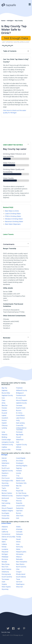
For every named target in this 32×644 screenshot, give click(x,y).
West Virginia (6, 587)
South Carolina (7, 577)
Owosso (4, 408)
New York (5, 567)
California (5, 532)
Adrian (4, 506)
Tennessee (5, 579)
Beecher (5, 405)
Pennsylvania (6, 574)
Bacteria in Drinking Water (14, 222)
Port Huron (6, 478)
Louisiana (5, 549)
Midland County (22, 390)
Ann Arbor (20, 461)
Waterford (20, 440)
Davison (4, 410)
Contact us (8, 623)
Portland (19, 432)
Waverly (5, 435)
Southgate (5, 513)
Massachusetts (21, 552)
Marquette (5, 518)
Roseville (19, 503)
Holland (19, 471)
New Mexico (20, 564)
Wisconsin (19, 587)
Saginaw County (7, 395)
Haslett (4, 423)
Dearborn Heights (22, 496)
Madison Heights (7, 511)
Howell (19, 437)
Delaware (19, 534)
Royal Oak (20, 491)
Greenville (20, 425)
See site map (6, 632)
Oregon (19, 572)
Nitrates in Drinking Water (14, 219)
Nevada (4, 562)
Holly (18, 420)
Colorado (19, 532)
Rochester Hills (21, 483)
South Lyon (6, 468)
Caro (3, 398)
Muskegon (20, 463)
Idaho (4, 542)
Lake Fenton (20, 418)
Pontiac (19, 450)
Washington (20, 584)
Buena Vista (6, 393)
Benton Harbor (7, 493)
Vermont (19, 582)
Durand (4, 413)
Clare (3, 400)
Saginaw (5, 390)
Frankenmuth (21, 395)
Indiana (4, 544)
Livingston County (8, 442)
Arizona (4, 529)
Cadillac (4, 447)
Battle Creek (20, 481)
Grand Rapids (21, 458)
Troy (18, 476)
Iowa (18, 544)
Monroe (19, 501)
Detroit (4, 458)
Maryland (5, 552)
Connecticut (6, 534)
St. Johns (19, 413)
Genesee (19, 405)
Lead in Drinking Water (13, 214)
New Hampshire (22, 562)
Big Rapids (20, 435)
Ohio (18, 569)
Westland (19, 478)
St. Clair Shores (21, 493)
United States (6, 523)
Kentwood (5, 498)
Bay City (4, 388)
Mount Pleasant (22, 400)
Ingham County (22, 445)
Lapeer (4, 415)
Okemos (5, 425)
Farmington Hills (7, 481)
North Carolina (21, 567)
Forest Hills (5, 516)
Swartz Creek (21, 408)
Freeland (19, 388)
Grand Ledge (6, 440)
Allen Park (20, 516)
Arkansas (19, 529)
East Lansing (20, 423)
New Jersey (6, 564)
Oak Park (19, 511)
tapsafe (9, 5)
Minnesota (20, 554)
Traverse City (20, 498)
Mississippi (5, 557)
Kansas (4, 547)
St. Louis (19, 398)
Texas (18, 579)
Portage (5, 501)
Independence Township (21, 429)
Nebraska (19, 559)
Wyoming (5, 483)
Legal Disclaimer (15, 625)
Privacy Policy (21, 623)
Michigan (4, 455)
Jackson (4, 476)
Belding (4, 437)
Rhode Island (21, 574)
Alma (3, 403)
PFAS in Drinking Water (13, 216)
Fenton (4, 420)
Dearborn (5, 473)
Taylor (4, 488)
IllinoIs (18, 542)
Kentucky (19, 547)
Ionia (3, 432)
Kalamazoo (5, 463)
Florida (18, 537)
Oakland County (7, 445)
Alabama (5, 527)
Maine (18, 549)
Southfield (5, 486)
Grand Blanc (20, 415)
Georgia (4, 539)
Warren (4, 466)
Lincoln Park (20, 506)
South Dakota (21, 577)
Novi (18, 488)
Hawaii (18, 539)
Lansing (4, 428)
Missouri (19, 557)
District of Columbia (8, 537)
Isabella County (21, 403)
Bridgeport (20, 393)
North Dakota (6, 569)
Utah (3, 582)
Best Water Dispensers (13, 224)
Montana (5, 559)
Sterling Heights (22, 466)
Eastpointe (20, 508)
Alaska (18, 527)
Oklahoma (5, 572)
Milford (19, 447)
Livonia (18, 473)
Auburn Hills (6, 450)
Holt (18, 442)
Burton (19, 410)
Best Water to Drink (12, 211)
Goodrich (5, 418)
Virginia (4, 584)
